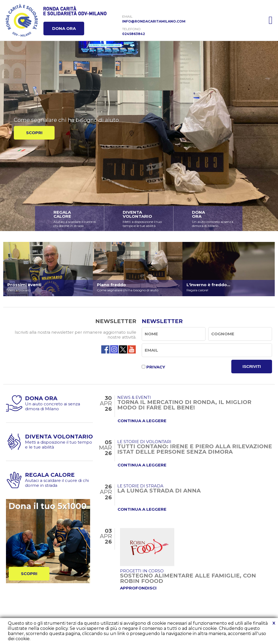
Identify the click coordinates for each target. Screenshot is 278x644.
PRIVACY (156, 367)
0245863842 (134, 34)
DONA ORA (64, 28)
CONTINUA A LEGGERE (142, 421)
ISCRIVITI (252, 366)
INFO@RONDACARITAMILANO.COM (154, 21)
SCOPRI (34, 133)
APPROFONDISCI (138, 588)
